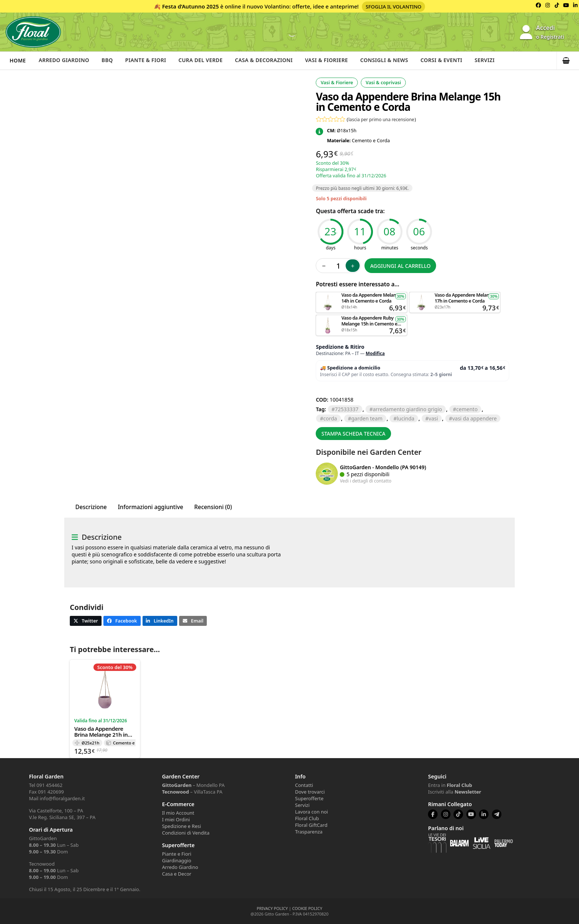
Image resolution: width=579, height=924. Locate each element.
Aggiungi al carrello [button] (362, 295)
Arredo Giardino (65, 60)
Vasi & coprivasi (383, 83)
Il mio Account (178, 813)
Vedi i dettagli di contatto (366, 481)
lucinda (405, 418)
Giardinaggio (177, 860)
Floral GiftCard (311, 825)
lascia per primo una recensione (381, 119)
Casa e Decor (177, 874)
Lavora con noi (311, 812)
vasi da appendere (475, 418)
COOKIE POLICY (307, 908)
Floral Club (307, 818)
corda (330, 418)
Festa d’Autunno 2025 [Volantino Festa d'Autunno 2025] (191, 6)
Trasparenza (309, 832)
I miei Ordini (176, 819)
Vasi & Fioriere (333, 60)
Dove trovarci (310, 792)
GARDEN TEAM (367, 418)
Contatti (304, 785)
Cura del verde (205, 60)
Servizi (495, 60)
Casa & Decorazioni (269, 60)
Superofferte (309, 798)
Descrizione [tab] (91, 507)
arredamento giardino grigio (407, 409)
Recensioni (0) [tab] (213, 507)
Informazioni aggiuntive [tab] (150, 507)
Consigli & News (392, 60)
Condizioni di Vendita (186, 833)
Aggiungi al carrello (400, 266)
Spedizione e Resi (182, 826)
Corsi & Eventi (451, 60)
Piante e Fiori (177, 854)
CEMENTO (467, 409)
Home (18, 60)
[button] (568, 61)
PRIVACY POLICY (272, 908)
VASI (433, 418)
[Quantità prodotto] (338, 266)
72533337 (347, 409)
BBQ (109, 60)
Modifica (375, 353)
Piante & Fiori (149, 60)
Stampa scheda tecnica (353, 434)
